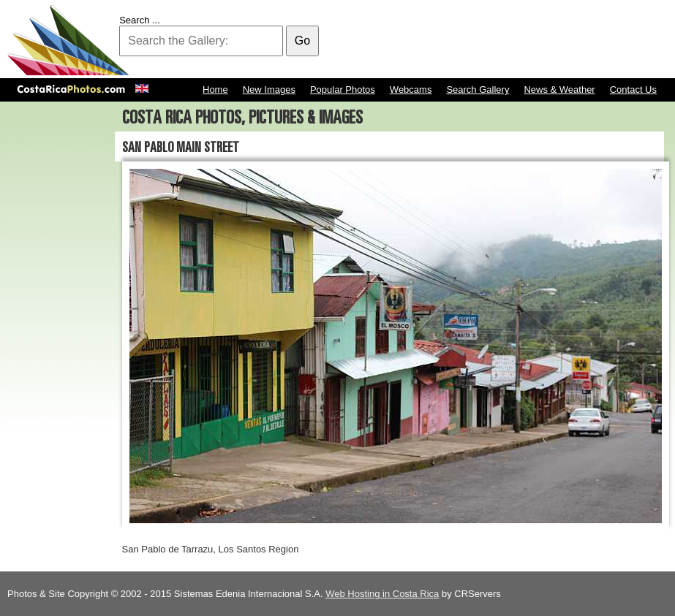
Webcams (411, 90)
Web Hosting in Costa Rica (382, 594)
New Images (269, 90)
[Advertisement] (401, 40)
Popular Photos (343, 90)
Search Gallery (478, 90)
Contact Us (633, 90)
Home (215, 90)
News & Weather (559, 90)
